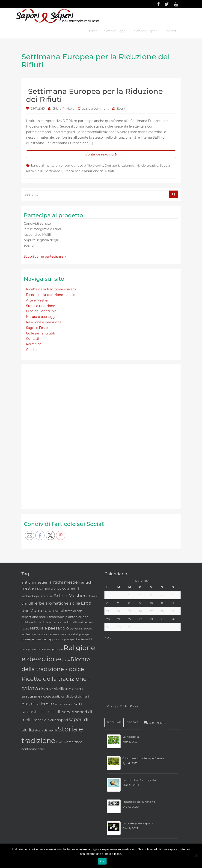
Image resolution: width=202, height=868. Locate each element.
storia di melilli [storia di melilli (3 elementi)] (46, 730)
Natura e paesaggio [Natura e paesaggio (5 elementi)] (49, 628)
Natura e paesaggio (42, 317)
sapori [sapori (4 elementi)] (62, 720)
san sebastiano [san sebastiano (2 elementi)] (64, 704)
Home (92, 31)
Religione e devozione (44, 322)
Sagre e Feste (37, 328)
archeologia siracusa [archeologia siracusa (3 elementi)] (37, 596)
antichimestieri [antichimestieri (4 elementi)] (35, 582)
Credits (32, 350)
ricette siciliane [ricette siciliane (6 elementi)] (55, 689)
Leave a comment (95, 108)
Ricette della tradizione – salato (51, 289)
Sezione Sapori (146, 31)
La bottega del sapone (138, 823)
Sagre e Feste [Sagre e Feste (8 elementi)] (38, 703)
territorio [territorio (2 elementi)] (61, 742)
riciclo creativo (148, 165)
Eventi (121, 108)
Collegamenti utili (40, 333)
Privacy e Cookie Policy (122, 706)
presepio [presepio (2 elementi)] (57, 649)
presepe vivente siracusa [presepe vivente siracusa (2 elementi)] (36, 649)
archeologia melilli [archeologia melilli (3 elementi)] (65, 588)
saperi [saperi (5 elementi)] (68, 712)
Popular (114, 722)
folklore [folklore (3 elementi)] (27, 622)
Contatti (171, 31)
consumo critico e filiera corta (81, 165)
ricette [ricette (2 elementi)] (66, 661)
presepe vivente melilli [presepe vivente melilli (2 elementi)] (78, 640)
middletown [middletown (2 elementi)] (85, 622)
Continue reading (101, 154)
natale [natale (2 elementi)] (25, 629)
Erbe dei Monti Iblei (42, 311)
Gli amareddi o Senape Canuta (144, 758)
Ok (102, 861)
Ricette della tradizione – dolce (51, 295)
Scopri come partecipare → (45, 257)
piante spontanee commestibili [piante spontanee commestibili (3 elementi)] (54, 634)
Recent (132, 722)
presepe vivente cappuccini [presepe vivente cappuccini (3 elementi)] (42, 639)
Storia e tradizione (41, 306)
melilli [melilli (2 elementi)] (74, 622)
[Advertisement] (58, 436)
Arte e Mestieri (38, 300)
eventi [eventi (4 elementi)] (59, 611)
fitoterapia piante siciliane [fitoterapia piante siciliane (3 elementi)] (69, 617)
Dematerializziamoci (120, 165)
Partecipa (34, 344)
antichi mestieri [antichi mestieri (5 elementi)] (65, 582)
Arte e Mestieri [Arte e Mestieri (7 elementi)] (70, 596)
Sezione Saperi (116, 31)
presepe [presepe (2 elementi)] (84, 634)
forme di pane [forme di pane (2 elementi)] (42, 622)
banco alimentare (44, 165)
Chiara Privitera (63, 108)
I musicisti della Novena (139, 802)
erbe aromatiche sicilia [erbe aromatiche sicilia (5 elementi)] (58, 603)
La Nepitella (131, 737)
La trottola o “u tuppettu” (140, 780)
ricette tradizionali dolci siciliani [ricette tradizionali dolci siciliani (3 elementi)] (65, 696)
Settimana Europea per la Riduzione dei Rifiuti (94, 95)
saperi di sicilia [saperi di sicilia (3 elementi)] (45, 720)
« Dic (108, 637)
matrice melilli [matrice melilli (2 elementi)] (60, 622)
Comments (155, 722)
